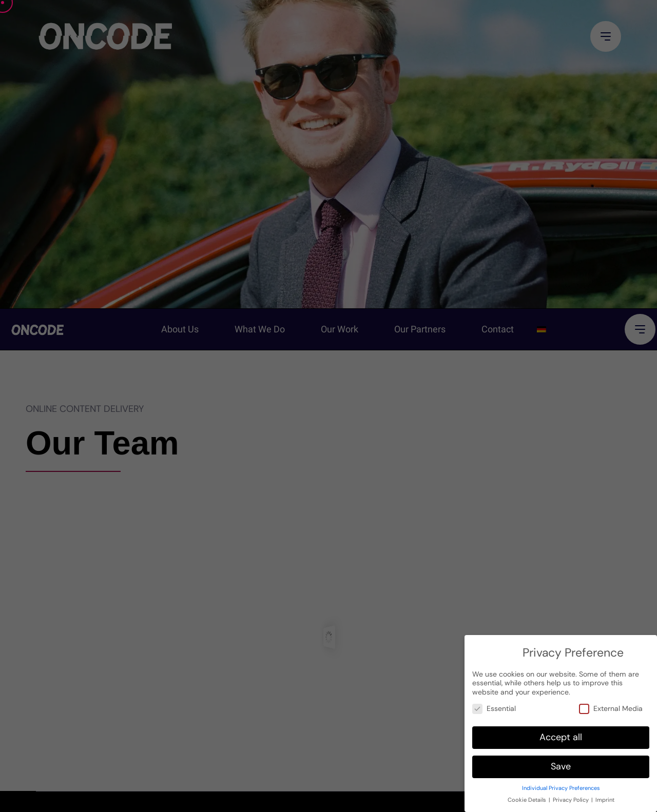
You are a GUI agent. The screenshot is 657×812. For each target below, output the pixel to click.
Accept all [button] (561, 732)
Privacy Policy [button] (571, 795)
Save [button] (561, 761)
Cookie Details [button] (527, 795)
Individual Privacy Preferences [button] (561, 783)
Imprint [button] (605, 795)
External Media (611, 704)
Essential (494, 704)
